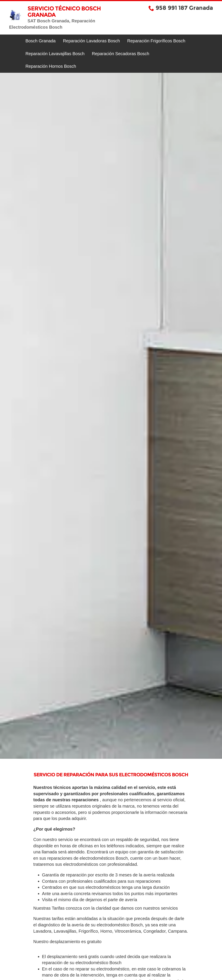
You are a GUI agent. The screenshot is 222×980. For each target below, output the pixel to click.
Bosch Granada (40, 41)
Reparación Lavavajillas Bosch (55, 54)
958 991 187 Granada (184, 8)
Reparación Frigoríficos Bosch (156, 41)
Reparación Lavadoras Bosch (91, 41)
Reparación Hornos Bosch (51, 66)
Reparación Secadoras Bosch (121, 54)
